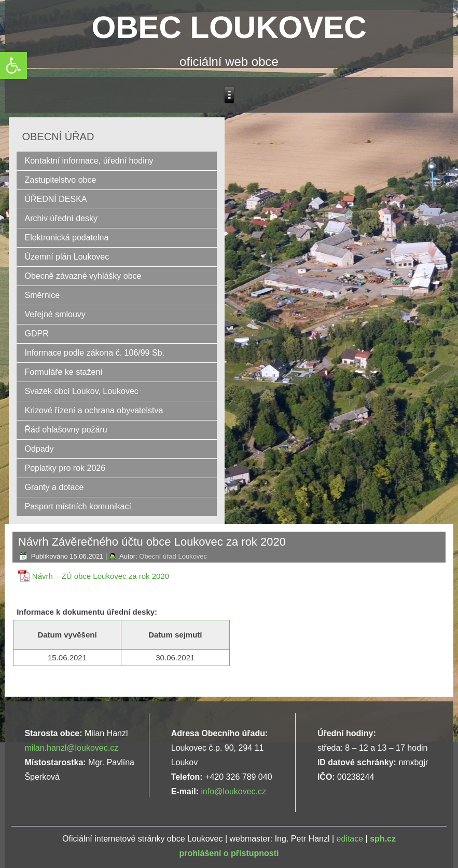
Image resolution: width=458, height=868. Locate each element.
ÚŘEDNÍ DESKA (55, 199)
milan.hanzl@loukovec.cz (71, 748)
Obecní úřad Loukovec (173, 556)
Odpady (39, 449)
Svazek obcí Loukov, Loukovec (81, 391)
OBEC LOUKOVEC (229, 27)
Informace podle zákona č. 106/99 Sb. (94, 353)
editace (350, 839)
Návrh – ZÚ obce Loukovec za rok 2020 (101, 576)
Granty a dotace (54, 487)
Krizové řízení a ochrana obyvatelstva (94, 410)
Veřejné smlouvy (55, 314)
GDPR (36, 334)
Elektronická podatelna (66, 238)
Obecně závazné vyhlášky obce (83, 276)
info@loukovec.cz (233, 791)
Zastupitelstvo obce (60, 180)
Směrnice (42, 295)
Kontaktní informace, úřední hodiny (89, 161)
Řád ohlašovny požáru (66, 430)
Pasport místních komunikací (78, 506)
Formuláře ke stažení (63, 372)
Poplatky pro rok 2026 (65, 468)
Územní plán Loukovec (67, 257)
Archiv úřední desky (61, 218)
